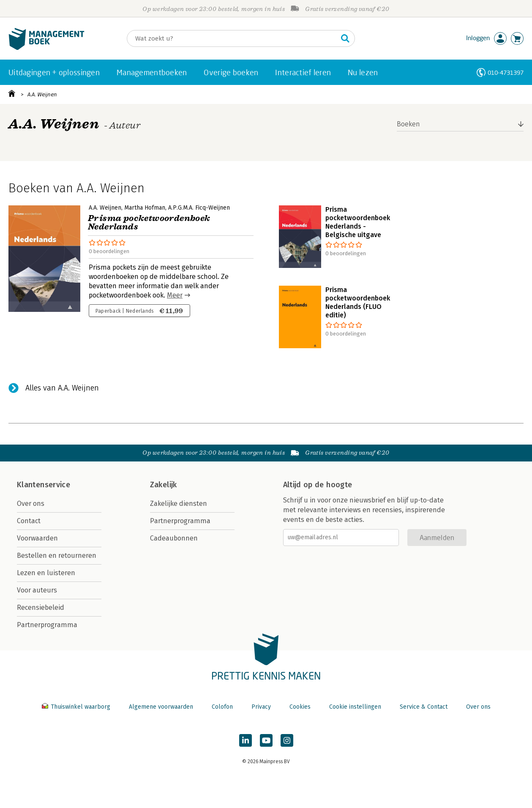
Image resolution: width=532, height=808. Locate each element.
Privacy (261, 707)
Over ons (31, 504)
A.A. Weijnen (42, 94)
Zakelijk (164, 485)
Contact (29, 521)
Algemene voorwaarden (161, 707)
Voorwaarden (37, 538)
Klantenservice (44, 485)
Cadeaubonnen (174, 538)
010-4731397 (506, 72)
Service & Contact (424, 707)
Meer (175, 295)
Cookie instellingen (355, 707)
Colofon (222, 707)
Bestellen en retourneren (57, 555)
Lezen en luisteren (46, 573)
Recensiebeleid (41, 607)
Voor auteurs (37, 590)
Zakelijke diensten (179, 504)
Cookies (300, 707)
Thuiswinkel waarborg (77, 707)
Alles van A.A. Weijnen (62, 388)
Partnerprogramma (47, 625)
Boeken (408, 124)
